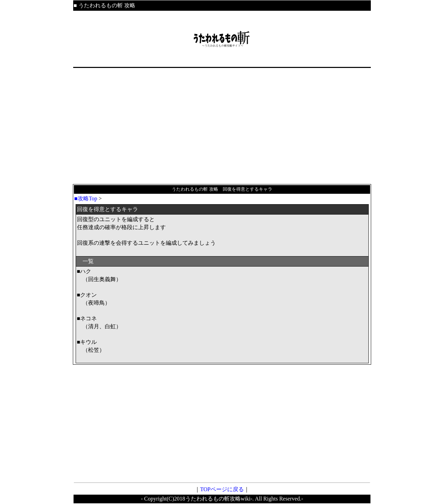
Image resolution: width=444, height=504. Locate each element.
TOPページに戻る (222, 489)
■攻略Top (86, 198)
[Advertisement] (222, 126)
